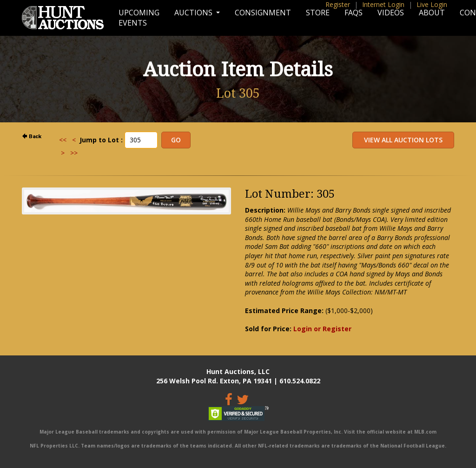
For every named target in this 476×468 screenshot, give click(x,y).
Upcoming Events (139, 18)
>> (74, 153)
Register (338, 4)
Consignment (263, 13)
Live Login (432, 4)
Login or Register (322, 329)
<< (63, 140)
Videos (391, 13)
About (432, 13)
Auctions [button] (194, 13)
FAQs (354, 13)
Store (318, 13)
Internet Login (383, 4)
